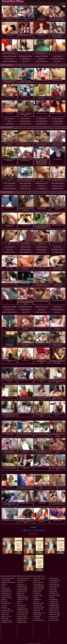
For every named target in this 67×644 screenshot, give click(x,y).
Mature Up (4, 607)
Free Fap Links (6, 588)
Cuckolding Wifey (6, 590)
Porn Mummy (37, 594)
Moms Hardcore (54, 582)
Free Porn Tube (54, 618)
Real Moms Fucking (7, 598)
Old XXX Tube (5, 613)
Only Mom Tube (22, 605)
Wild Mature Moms (23, 622)
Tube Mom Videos (54, 607)
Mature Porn (21, 594)
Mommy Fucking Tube (7, 611)
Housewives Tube (6, 620)
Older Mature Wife (22, 590)
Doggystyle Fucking (23, 609)
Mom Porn (36, 601)
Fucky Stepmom (54, 579)
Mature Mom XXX (6, 592)
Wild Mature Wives (54, 605)
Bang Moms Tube (54, 611)
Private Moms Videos (55, 580)
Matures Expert (38, 615)
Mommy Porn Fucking (39, 579)
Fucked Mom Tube (54, 584)
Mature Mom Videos (55, 615)
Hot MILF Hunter (22, 617)
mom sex (23, 4)
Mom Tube (4, 601)
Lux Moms (4, 605)
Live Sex (63, 4)
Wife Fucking (5, 615)
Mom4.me (52, 598)
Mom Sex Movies (6, 603)
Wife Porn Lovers (22, 592)
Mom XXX (20, 582)
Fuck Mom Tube (6, 609)
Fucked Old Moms (22, 580)
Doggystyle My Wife (23, 598)
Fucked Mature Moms (23, 613)
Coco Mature (37, 618)
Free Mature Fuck (54, 617)
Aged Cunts (37, 580)
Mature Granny (22, 596)
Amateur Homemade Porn (8, 582)
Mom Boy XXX (21, 584)
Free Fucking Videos (55, 586)
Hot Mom (36, 598)
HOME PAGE (34, 534)
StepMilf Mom (37, 599)
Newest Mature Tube (39, 613)
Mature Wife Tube (54, 609)
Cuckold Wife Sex (38, 584)
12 (44, 530)
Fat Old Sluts (5, 618)
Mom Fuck (4, 584)
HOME (4, 4)
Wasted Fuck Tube (22, 586)
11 (41, 530)
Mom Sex (20, 601)
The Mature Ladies (54, 594)
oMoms (4, 586)
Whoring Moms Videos (24, 579)
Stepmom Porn (53, 592)
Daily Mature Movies (23, 618)
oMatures (4, 599)
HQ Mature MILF (38, 596)
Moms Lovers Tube (39, 582)
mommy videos (10, 4)
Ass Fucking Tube (38, 609)
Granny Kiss (37, 617)
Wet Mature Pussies (55, 596)
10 (38, 530)
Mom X (19, 603)
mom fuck (17, 4)
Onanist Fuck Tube (23, 611)
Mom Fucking (53, 590)
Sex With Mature (6, 596)
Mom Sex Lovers (6, 580)
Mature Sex (37, 611)
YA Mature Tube (54, 603)
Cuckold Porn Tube (23, 599)
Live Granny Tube (54, 620)
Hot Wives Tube (22, 620)
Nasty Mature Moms (39, 607)
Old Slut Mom (21, 607)
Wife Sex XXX (37, 592)
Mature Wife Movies (39, 603)
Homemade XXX (38, 590)
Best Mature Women (7, 622)
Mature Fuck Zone (6, 617)
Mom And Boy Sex (22, 615)
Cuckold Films (53, 588)
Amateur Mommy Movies (8, 579)
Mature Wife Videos (39, 588)
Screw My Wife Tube (39, 620)
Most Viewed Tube (6, 594)
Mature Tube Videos (55, 613)
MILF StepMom (54, 599)
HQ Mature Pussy (22, 588)
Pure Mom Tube (38, 605)
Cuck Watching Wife (39, 586)
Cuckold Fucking (54, 601)
